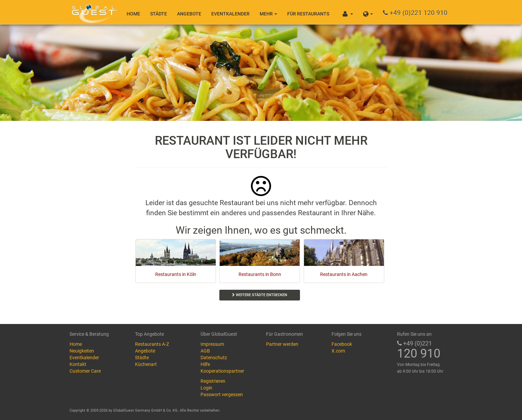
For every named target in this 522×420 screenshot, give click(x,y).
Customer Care (85, 371)
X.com (338, 351)
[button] (368, 12)
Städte (159, 14)
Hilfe (205, 364)
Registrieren (213, 381)
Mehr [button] (268, 14)
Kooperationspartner (222, 371)
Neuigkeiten (82, 351)
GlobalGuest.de (93, 12)
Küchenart (146, 364)
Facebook (342, 344)
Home (133, 14)
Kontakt (78, 364)
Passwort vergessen (222, 394)
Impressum (212, 344)
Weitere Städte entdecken (260, 295)
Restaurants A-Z (152, 344)
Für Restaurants (308, 14)
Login (206, 388)
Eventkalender (230, 14)
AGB (205, 351)
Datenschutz (214, 358)
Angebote (189, 14)
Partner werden (282, 344)
